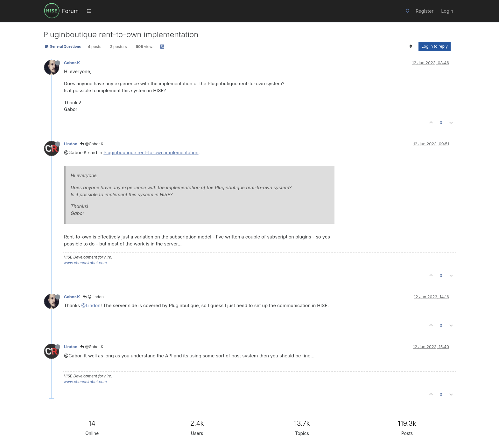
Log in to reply (435, 46)
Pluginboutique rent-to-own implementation (151, 152)
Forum (70, 11)
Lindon (71, 144)
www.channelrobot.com (85, 263)
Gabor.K (72, 63)
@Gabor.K (92, 144)
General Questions (63, 46)
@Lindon (93, 297)
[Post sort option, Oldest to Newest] (411, 46)
